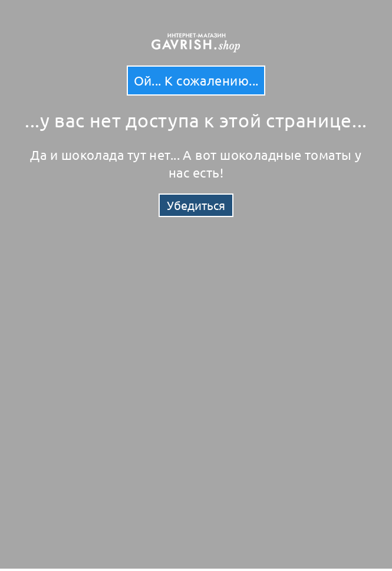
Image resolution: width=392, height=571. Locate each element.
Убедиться (196, 205)
